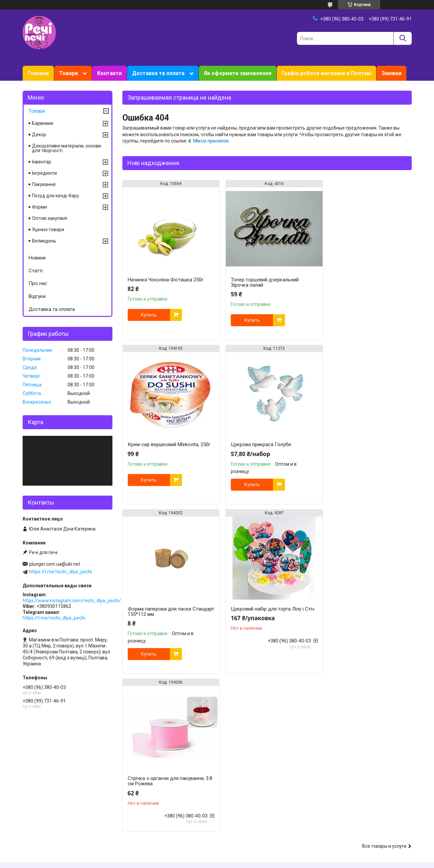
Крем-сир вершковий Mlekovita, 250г (360, 282)
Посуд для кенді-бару (56, 196)
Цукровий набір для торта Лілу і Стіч (360, 447)
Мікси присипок (211, 141)
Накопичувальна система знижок (59, 770)
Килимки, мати (138, 819)
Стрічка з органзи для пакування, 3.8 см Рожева (166, 617)
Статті (36, 271)
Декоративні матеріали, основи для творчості (67, 148)
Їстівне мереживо (241, 797)
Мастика (231, 749)
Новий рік (331, 756)
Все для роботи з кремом (149, 756)
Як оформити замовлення (238, 73)
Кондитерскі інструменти (149, 749)
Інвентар (42, 162)
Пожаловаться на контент (200, 862)
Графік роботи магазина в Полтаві (326, 73)
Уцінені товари (48, 230)
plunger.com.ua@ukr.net (55, 564)
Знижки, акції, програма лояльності (61, 763)
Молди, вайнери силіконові (151, 763)
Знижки (391, 73)
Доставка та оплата (158, 73)
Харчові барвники (241, 770)
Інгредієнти (44, 173)
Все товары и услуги (384, 682)
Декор (39, 135)
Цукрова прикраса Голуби (158, 444)
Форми (39, 207)
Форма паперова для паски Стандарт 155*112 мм (258, 447)
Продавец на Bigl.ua (217, 856)
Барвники (43, 123)
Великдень (44, 241)
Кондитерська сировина (248, 763)
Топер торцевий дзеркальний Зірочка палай (260, 282)
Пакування (44, 184)
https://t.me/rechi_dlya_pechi (61, 572)
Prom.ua (246, 850)
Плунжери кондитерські (148, 812)
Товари (69, 73)
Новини (37, 258)
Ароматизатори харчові (247, 756)
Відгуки (37, 296)
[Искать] (403, 38)
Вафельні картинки (242, 790)
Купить (149, 315)
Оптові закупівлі (50, 218)
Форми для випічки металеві (153, 798)
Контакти (109, 73)
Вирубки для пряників (146, 777)
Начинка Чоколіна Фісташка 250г (166, 280)
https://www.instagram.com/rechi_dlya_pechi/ (72, 601)
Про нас (38, 283)
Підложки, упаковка (342, 763)
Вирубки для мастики (145, 770)
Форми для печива (142, 791)
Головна (38, 73)
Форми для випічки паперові (153, 784)
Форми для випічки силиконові (155, 805)
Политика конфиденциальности (257, 862)
